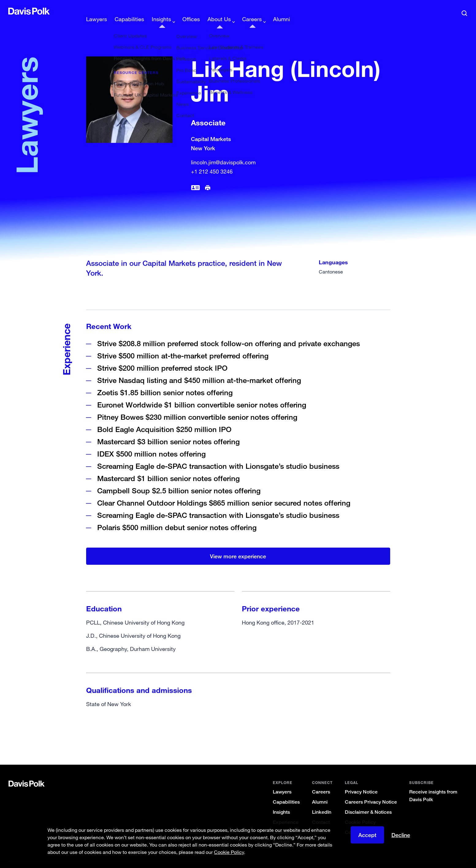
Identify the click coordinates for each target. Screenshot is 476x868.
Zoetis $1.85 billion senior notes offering (165, 382)
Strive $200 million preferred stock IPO (162, 358)
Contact (321, 812)
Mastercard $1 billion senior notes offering (169, 468)
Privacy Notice (361, 782)
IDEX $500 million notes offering (151, 444)
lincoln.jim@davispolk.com (223, 152)
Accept (367, 835)
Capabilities (286, 792)
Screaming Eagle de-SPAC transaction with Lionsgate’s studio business (218, 456)
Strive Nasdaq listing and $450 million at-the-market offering (199, 370)
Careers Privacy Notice (371, 792)
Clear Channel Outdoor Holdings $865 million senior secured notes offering (224, 493)
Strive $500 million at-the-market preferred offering (183, 346)
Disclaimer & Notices (368, 802)
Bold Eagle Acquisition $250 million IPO (164, 419)
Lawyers (282, 782)
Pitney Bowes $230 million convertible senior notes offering (197, 407)
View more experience (238, 546)
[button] (12, 11)
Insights (281, 802)
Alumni (320, 792)
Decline (401, 835)
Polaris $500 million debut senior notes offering (177, 517)
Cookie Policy (360, 812)
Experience (286, 812)
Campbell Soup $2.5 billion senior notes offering (179, 481)
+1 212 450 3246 (212, 162)
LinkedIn (322, 802)
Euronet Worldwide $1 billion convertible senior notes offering (202, 395)
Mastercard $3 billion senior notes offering (168, 432)
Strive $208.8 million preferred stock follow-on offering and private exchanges (228, 333)
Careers (321, 782)
